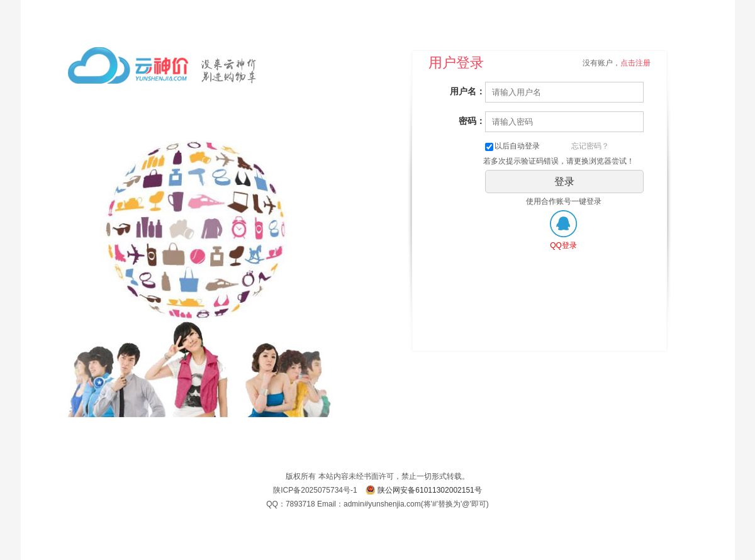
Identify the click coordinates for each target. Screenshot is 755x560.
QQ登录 (563, 245)
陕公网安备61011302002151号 (429, 490)
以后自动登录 (512, 146)
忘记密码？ (590, 146)
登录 (564, 182)
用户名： (467, 91)
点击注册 (635, 63)
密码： (472, 121)
